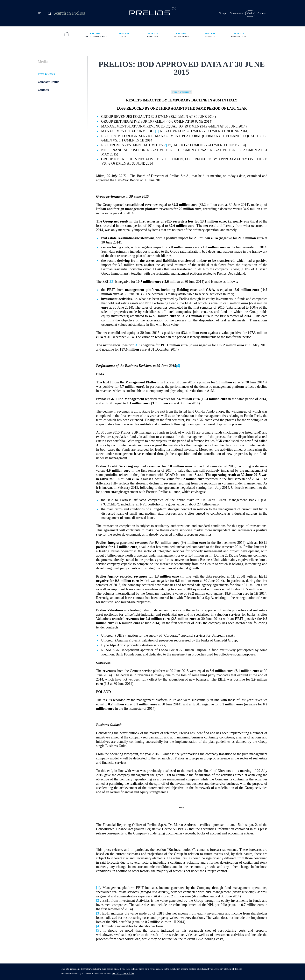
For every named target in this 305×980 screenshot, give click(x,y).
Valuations (181, 35)
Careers (262, 14)
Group (222, 14)
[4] (98, 926)
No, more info (125, 974)
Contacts (43, 90)
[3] (112, 282)
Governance (236, 14)
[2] (165, 145)
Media (250, 14)
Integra (152, 35)
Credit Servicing (95, 35)
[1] (157, 131)
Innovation (239, 35)
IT (39, 13)
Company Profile (48, 82)
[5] (178, 366)
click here (202, 970)
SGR (124, 35)
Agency (210, 35)
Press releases (46, 74)
